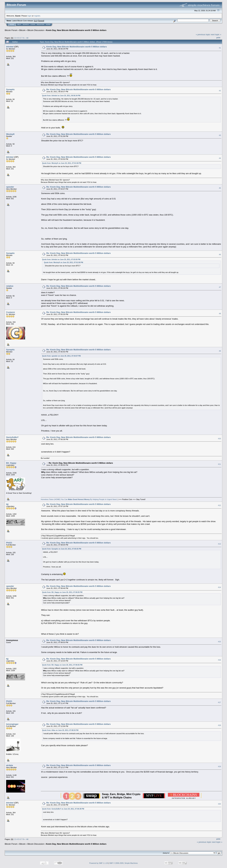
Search (26, 24)
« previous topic (203, 34)
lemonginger (12, 724)
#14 (219, 587)
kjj (7, 504)
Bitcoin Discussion (36, 30)
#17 (219, 702)
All (27, 38)
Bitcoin (22, 30)
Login (33, 24)
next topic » (216, 34)
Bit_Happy (11, 463)
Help (19, 24)
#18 (219, 725)
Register (41, 24)
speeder (10, 187)
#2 (220, 91)
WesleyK (10, 134)
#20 (219, 804)
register (37, 16)
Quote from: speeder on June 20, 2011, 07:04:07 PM (61, 356)
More (48, 24)
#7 (220, 287)
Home (12, 24)
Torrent (41, 21)
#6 (220, 254)
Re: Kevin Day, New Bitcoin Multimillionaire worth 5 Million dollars (79, 89)
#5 (220, 188)
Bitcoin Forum (11, 30)
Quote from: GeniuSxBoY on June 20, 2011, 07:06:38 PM (63, 809)
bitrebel (10, 47)
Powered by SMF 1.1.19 (99, 863)
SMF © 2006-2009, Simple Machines (124, 863)
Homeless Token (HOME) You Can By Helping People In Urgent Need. (79, 499)
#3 (220, 135)
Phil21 (9, 543)
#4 (220, 158)
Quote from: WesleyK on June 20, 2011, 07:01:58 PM (62, 163)
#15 (219, 642)
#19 (219, 766)
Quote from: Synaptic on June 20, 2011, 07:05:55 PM (62, 549)
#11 (219, 464)
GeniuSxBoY (12, 437)
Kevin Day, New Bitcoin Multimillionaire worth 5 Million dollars (76, 30)
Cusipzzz (11, 312)
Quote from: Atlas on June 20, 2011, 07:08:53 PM (60, 730)
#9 (220, 351)
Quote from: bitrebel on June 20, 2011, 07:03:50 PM (61, 259)
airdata (10, 765)
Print (218, 38)
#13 (219, 544)
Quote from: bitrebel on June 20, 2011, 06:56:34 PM (61, 96)
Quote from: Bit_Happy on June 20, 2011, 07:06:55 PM (62, 592)
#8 (220, 314)
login (30, 16)
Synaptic (10, 89)
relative (10, 286)
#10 (219, 439)
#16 (219, 660)
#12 (219, 505)
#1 (220, 48)
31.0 (36, 21)
